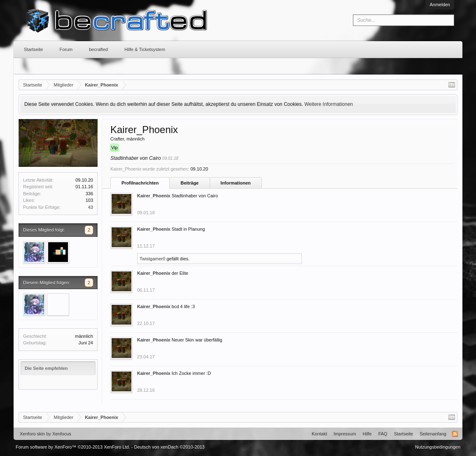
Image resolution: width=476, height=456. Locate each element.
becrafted (98, 49)
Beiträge (189, 183)
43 (91, 207)
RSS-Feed (455, 434)
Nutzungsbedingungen (438, 447)
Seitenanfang (433, 434)
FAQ (383, 434)
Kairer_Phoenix (154, 196)
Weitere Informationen (329, 104)
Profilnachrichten (140, 183)
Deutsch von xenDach (169, 447)
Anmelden (440, 5)
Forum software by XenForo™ (73, 447)
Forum (66, 49)
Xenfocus (62, 434)
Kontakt (319, 434)
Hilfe (367, 434)
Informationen (236, 183)
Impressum (345, 434)
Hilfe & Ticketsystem (145, 49)
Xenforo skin (32, 434)
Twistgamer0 (152, 259)
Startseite (33, 49)
